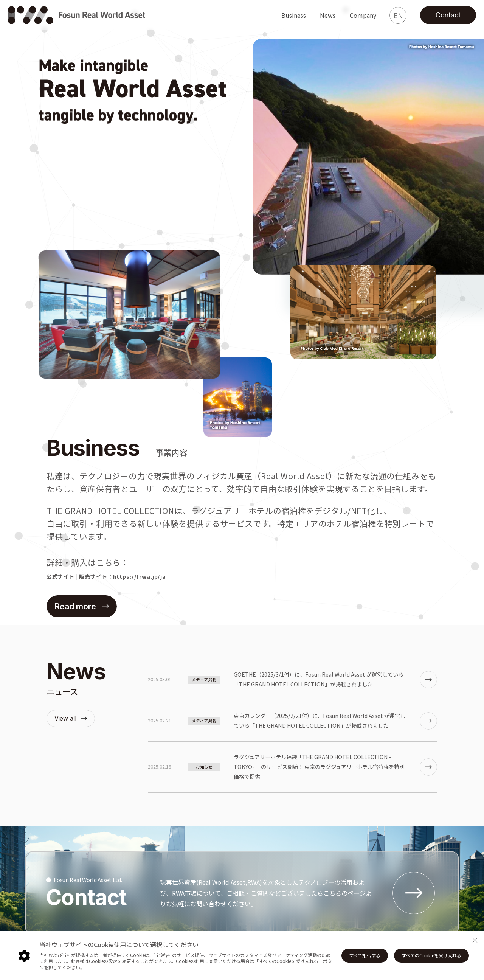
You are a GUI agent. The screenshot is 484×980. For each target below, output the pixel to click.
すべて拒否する (365, 955)
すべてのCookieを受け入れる (431, 955)
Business (294, 15)
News (328, 15)
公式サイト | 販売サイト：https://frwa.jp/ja (106, 576)
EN (398, 15)
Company (363, 15)
